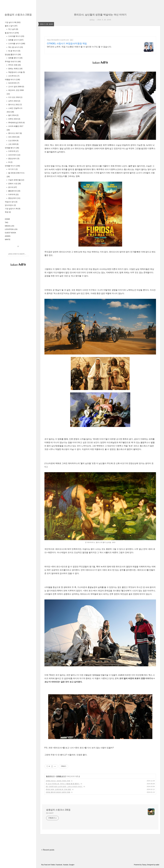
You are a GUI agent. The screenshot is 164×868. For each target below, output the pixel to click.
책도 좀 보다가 (15, 47)
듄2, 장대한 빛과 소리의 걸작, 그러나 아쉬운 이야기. (64, 786)
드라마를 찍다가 (16, 36)
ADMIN (8, 236)
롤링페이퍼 (14, 191)
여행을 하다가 (12, 80)
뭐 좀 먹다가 (14, 51)
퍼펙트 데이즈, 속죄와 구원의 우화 (58, 781)
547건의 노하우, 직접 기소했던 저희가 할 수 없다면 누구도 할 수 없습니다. (79, 47)
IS (10, 162)
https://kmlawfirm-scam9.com (58, 40)
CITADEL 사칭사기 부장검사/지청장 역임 (67, 44)
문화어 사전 (14, 184)
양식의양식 (10, 205)
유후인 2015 (14, 119)
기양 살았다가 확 (13, 209)
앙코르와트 (14, 83)
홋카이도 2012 (15, 105)
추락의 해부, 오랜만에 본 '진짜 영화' (58, 789)
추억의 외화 (14, 65)
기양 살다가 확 (13, 22)
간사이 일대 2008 (16, 87)
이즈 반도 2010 (15, 97)
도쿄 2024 (13, 141)
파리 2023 (14, 137)
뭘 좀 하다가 (12, 33)
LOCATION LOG (11, 229)
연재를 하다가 (12, 166)
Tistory (144, 865)
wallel (157, 865)
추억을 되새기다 (13, 62)
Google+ (72, 865)
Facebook (59, 865)
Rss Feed (44, 865)
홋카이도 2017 (15, 133)
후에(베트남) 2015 (16, 123)
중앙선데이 (14, 159)
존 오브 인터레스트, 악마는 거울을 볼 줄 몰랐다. (63, 784)
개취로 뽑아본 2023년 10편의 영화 (58, 792)
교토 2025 (13, 144)
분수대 (12, 187)
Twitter (53, 865)
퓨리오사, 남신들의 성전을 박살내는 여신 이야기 (100, 15)
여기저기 (13, 169)
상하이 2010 (14, 101)
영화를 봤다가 (15, 58)
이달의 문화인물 (16, 180)
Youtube (66, 865)
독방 (8, 212)
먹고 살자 (13, 29)
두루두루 (13, 151)
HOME (7, 219)
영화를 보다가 (16, 40)
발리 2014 (13, 115)
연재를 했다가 (12, 148)
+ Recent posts (48, 850)
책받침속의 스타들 (16, 72)
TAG (7, 222)
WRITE (8, 239)
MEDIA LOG (10, 226)
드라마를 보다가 (16, 44)
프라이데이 (14, 155)
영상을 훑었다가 (13, 54)
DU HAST (50, 813)
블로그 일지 (11, 26)
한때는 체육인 (15, 69)
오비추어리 (14, 76)
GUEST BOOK (10, 233)
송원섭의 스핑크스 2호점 (18, 15)
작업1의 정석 (11, 202)
